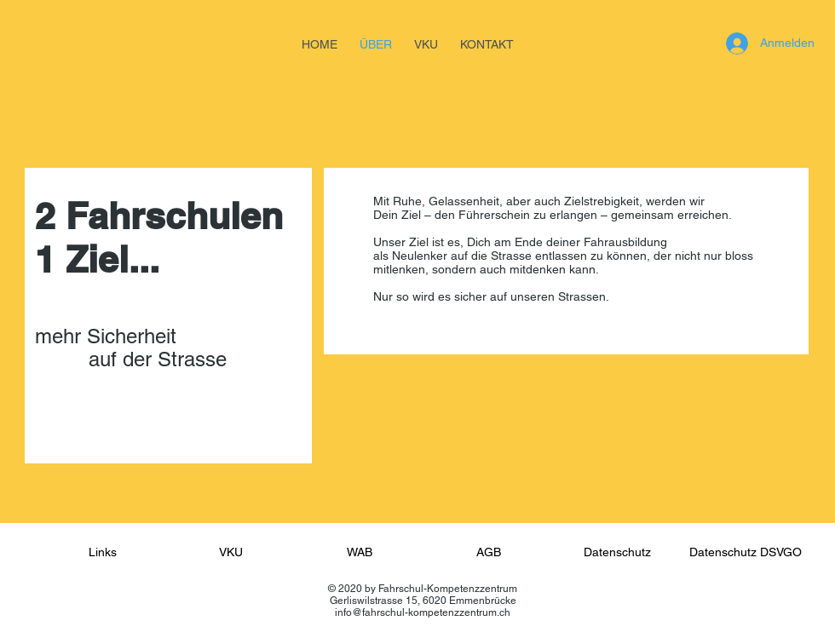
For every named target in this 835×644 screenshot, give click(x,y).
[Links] (102, 553)
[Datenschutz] (617, 553)
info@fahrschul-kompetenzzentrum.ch (423, 612)
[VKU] (231, 553)
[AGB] (488, 553)
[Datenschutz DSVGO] (746, 553)
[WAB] (360, 553)
